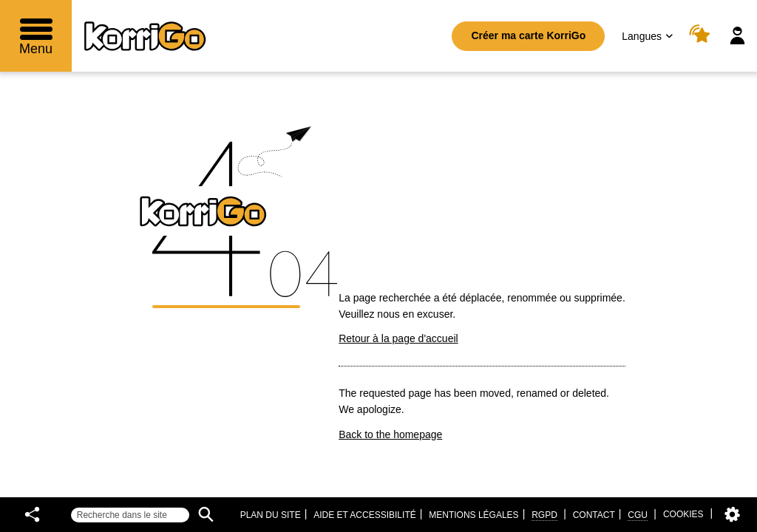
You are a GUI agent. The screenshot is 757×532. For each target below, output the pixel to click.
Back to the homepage (390, 434)
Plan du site (271, 515)
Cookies (683, 514)
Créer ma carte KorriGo (528, 35)
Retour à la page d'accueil (398, 338)
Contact (594, 515)
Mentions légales (473, 515)
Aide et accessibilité (365, 515)
